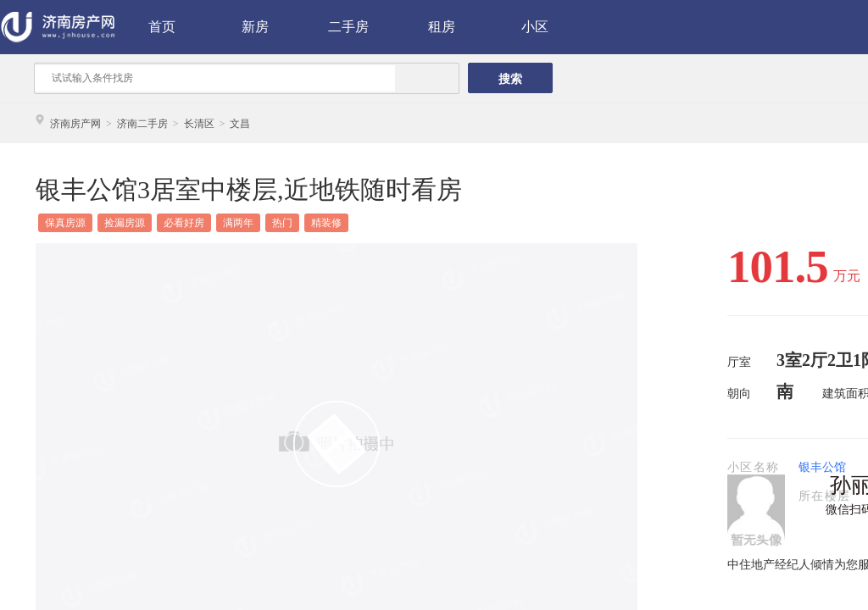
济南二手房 (142, 124)
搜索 (510, 79)
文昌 (240, 124)
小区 (535, 27)
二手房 (348, 27)
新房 (255, 27)
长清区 (199, 124)
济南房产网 (75, 124)
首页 (162, 27)
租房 (442, 27)
